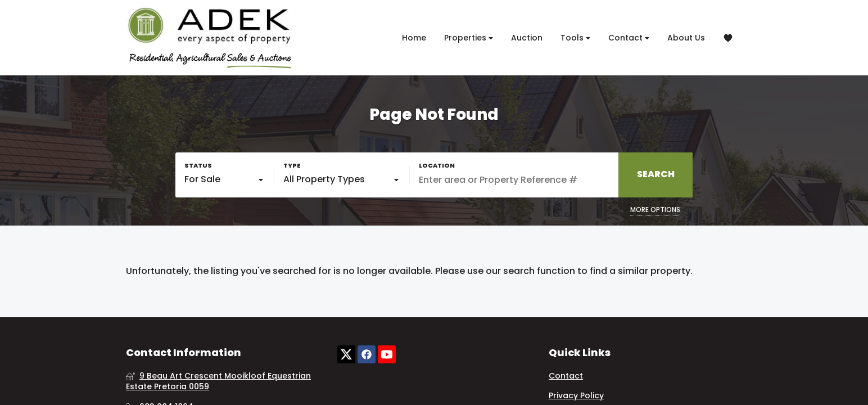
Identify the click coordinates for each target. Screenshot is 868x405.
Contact (629, 38)
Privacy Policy (576, 396)
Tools (575, 38)
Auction (527, 38)
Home (414, 38)
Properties (469, 38)
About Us (686, 38)
